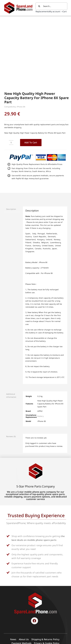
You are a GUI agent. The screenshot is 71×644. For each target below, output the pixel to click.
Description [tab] (11, 143)
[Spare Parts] (20, 2)
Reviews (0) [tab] (11, 370)
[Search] (39, 6)
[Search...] (51, 6)
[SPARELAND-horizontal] (36, 527)
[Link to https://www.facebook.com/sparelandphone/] (34, 554)
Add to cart (31, 76)
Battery (40, 350)
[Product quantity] (11, 76)
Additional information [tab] (11, 329)
